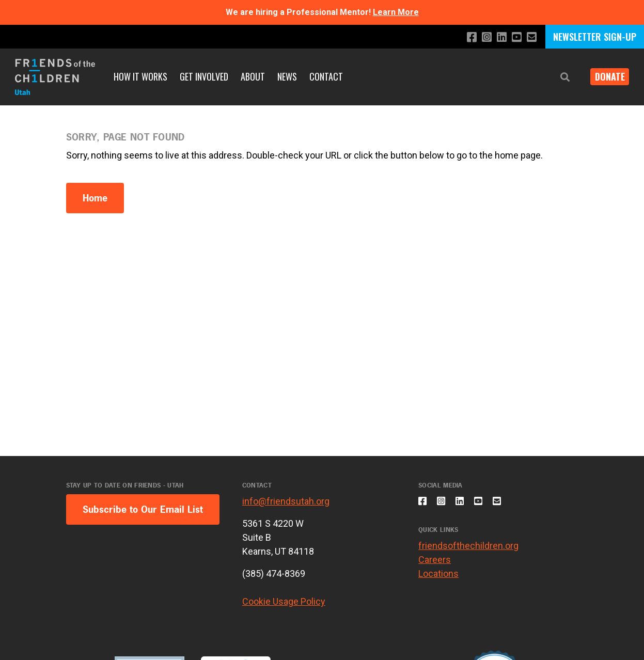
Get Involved (204, 76)
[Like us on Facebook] (465, 37)
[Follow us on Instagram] (481, 37)
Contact (326, 76)
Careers (435, 565)
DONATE (606, 76)
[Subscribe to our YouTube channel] (514, 37)
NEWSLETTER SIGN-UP (595, 37)
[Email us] (531, 37)
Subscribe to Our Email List (143, 509)
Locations (438, 579)
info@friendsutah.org (286, 501)
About (253, 76)
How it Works (140, 76)
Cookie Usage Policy (284, 601)
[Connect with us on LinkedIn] (498, 37)
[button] (557, 77)
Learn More (396, 12)
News (287, 76)
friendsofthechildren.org (468, 551)
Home (95, 198)
